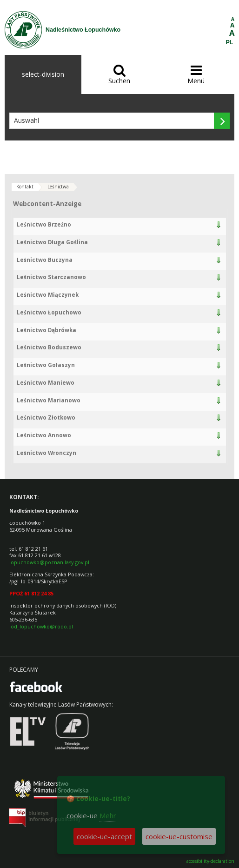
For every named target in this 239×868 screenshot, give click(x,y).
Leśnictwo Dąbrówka (46, 330)
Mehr (108, 815)
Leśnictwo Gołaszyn (46, 365)
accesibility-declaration (210, 861)
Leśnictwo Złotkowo (46, 417)
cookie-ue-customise (179, 836)
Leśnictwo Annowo (44, 435)
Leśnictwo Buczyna (45, 260)
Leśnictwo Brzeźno (44, 224)
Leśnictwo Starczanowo (51, 277)
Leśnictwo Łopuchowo (49, 312)
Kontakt (25, 187)
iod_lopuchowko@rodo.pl (41, 626)
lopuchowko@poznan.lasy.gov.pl (49, 562)
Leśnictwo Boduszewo (49, 347)
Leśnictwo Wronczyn (46, 453)
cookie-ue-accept (104, 836)
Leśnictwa (58, 187)
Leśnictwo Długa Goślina (52, 242)
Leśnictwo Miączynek (48, 295)
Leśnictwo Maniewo (46, 383)
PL (230, 42)
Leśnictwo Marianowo (49, 400)
